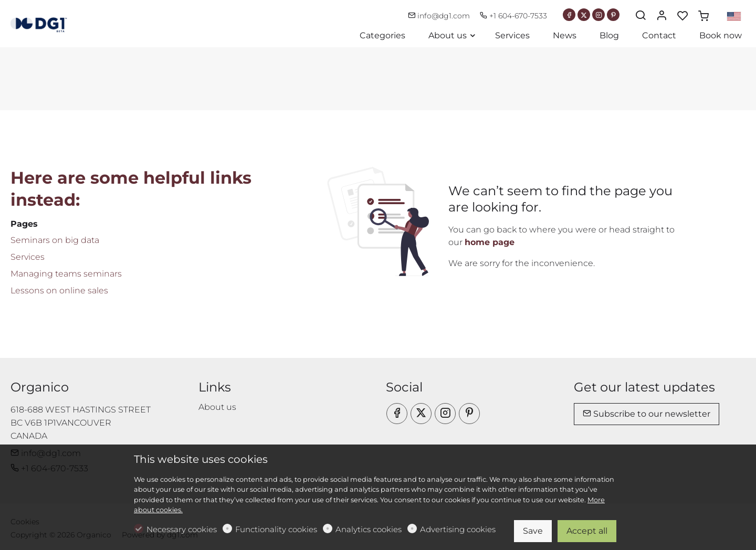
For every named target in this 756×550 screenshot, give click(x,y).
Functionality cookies (276, 529)
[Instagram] (598, 15)
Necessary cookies (182, 529)
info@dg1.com (440, 16)
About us (217, 407)
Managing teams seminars (66, 274)
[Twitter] (584, 15)
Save (533, 531)
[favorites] (682, 16)
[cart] (703, 16)
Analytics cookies (369, 529)
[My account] (661, 16)
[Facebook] (569, 15)
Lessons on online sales (59, 290)
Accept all (587, 531)
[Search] (640, 16)
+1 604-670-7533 (513, 16)
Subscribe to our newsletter (647, 414)
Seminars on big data (55, 240)
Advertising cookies (458, 529)
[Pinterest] (613, 15)
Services (28, 257)
